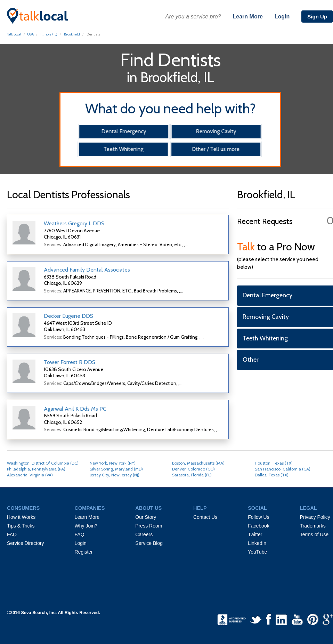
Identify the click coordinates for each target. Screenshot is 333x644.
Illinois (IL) (49, 34)
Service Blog (149, 543)
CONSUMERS (23, 508)
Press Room (149, 526)
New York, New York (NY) (113, 463)
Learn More (248, 17)
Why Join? (86, 526)
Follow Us (258, 517)
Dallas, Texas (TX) (272, 475)
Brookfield (72, 34)
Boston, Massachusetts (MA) (198, 463)
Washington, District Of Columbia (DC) (43, 463)
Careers (144, 534)
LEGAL (308, 508)
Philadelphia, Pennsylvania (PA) (36, 469)
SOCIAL (257, 508)
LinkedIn (257, 543)
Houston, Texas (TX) (274, 463)
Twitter (255, 534)
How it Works (21, 517)
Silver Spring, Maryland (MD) (116, 469)
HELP (200, 508)
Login (282, 17)
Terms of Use (314, 534)
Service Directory (26, 543)
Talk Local (14, 34)
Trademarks (313, 526)
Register (84, 552)
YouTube (257, 552)
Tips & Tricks (21, 526)
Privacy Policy (315, 517)
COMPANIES (90, 508)
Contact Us (205, 517)
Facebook (258, 526)
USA (30, 34)
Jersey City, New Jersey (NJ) (115, 475)
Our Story (146, 517)
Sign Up (317, 17)
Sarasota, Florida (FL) (192, 475)
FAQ (12, 534)
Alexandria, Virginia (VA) (30, 475)
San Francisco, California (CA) (283, 469)
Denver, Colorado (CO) (193, 469)
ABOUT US (148, 508)
